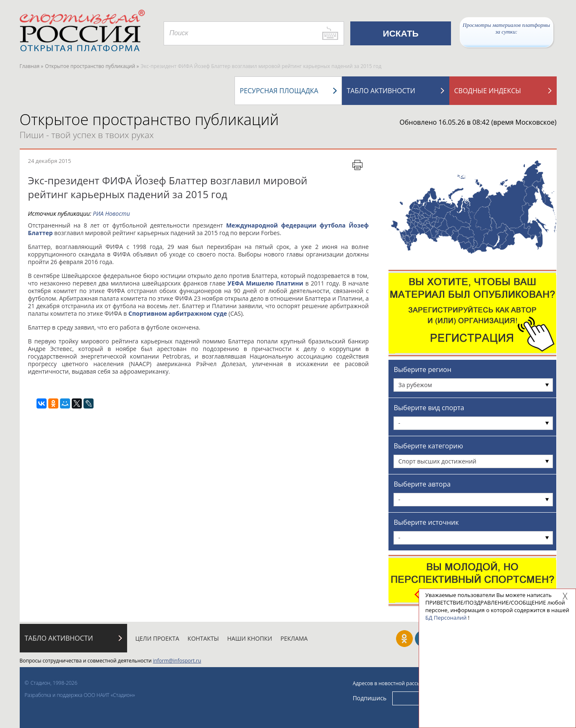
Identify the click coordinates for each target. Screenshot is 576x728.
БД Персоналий (446, 618)
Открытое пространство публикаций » (92, 66)
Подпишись (370, 698)
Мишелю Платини (275, 283)
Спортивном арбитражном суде (178, 313)
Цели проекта (158, 638)
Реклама (294, 638)
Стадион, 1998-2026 (54, 683)
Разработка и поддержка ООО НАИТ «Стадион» (80, 695)
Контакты (203, 638)
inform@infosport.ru (177, 661)
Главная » (32, 66)
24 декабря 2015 (50, 161)
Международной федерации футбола (286, 225)
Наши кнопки (250, 638)
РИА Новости (111, 213)
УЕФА (236, 283)
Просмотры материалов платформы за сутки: (506, 28)
